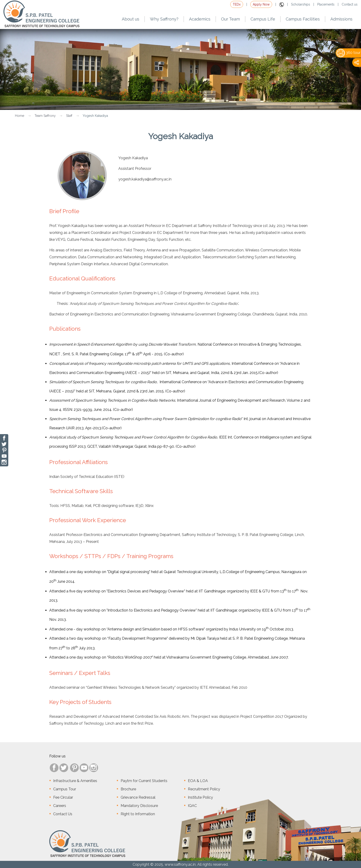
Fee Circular (63, 797)
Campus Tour (65, 789)
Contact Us (63, 814)
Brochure (128, 789)
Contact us (350, 4)
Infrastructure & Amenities (75, 781)
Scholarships (301, 4)
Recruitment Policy (204, 789)
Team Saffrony (45, 116)
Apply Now (261, 4)
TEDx (237, 4)
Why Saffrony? (164, 19)
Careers (60, 806)
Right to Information (138, 814)
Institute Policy (200, 797)
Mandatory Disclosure (139, 806)
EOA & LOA (198, 781)
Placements (326, 4)
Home (20, 116)
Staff (69, 116)
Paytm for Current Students (144, 781)
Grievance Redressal (138, 797)
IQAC (192, 806)
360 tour (348, 53)
